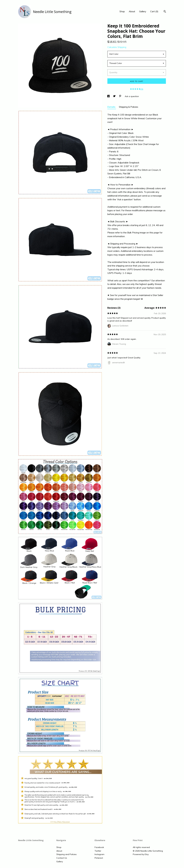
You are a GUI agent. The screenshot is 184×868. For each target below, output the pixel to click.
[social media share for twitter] (115, 96)
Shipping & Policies (129, 107)
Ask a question (132, 96)
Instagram (99, 854)
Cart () (154, 11)
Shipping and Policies (66, 854)
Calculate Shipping (117, 47)
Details (112, 107)
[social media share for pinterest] (120, 96)
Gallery (143, 11)
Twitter (98, 851)
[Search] (165, 12)
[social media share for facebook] (109, 96)
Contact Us (62, 858)
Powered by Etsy (141, 854)
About (132, 11)
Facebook (99, 847)
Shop (122, 11)
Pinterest (99, 858)
